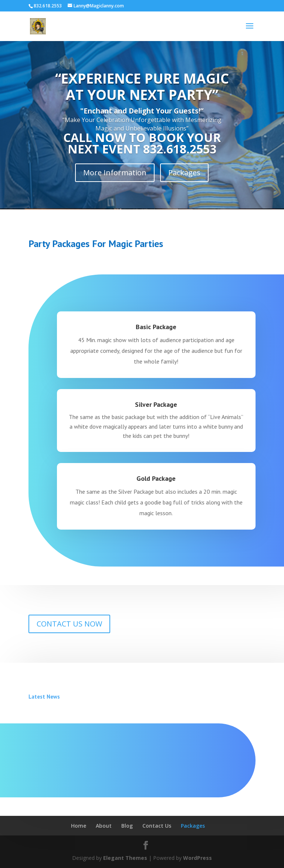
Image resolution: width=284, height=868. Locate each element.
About (104, 826)
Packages (184, 173)
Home (79, 826)
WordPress (197, 858)
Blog (127, 826)
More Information (115, 173)
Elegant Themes (125, 858)
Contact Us (157, 826)
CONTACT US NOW (69, 624)
